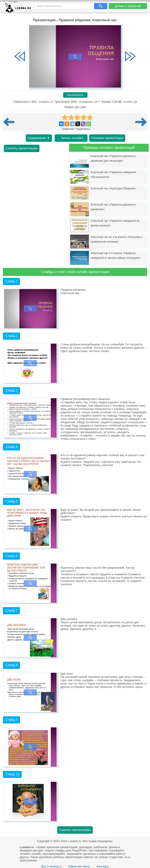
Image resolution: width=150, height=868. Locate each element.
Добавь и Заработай (128, 6)
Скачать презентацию (22, 148)
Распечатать (75, 95)
